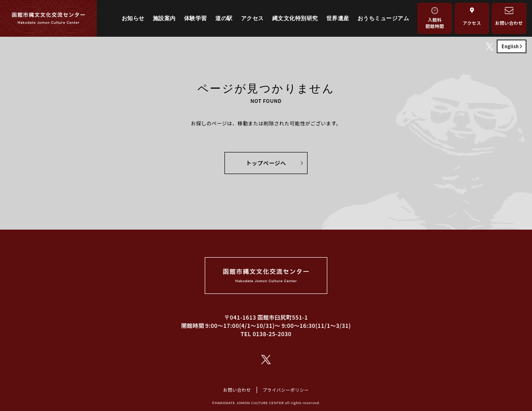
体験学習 (196, 18)
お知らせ (133, 18)
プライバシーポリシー (286, 390)
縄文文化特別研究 (295, 18)
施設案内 (164, 18)
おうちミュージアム (383, 18)
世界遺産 (338, 18)
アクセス (252, 18)
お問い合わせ (237, 390)
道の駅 (224, 18)
